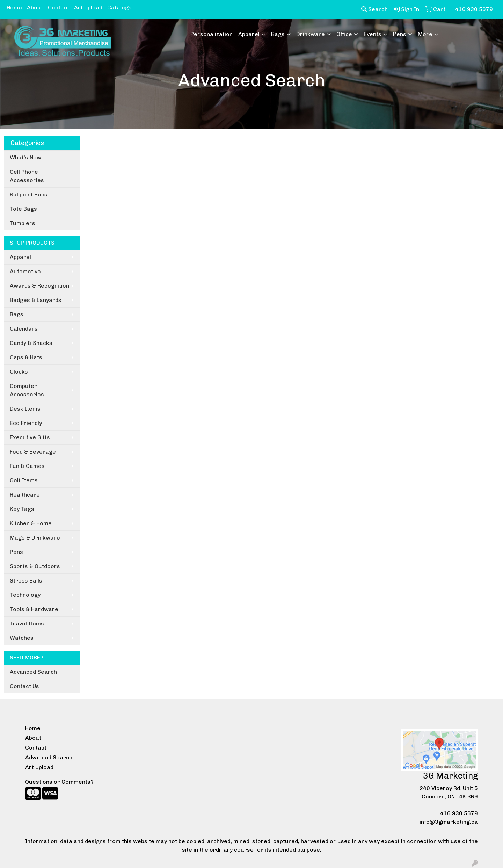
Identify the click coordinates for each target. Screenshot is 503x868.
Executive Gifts (30, 437)
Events (373, 34)
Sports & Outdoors (35, 566)
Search (374, 9)
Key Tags (22, 509)
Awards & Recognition (39, 286)
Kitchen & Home (31, 523)
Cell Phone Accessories (27, 176)
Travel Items (27, 624)
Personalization (212, 34)
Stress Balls (26, 581)
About (35, 8)
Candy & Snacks (31, 343)
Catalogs (119, 8)
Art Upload (88, 8)
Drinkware (311, 34)
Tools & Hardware (34, 609)
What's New (25, 157)
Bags (278, 34)
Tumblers (23, 223)
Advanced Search (33, 672)
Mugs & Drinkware (35, 538)
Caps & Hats (26, 357)
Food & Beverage (33, 452)
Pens (400, 34)
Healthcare (25, 495)
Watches (22, 638)
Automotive (25, 271)
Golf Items (24, 480)
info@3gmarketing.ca (449, 822)
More (425, 34)
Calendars (24, 329)
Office (344, 34)
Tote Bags (23, 209)
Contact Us (24, 686)
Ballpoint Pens (29, 194)
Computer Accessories (27, 390)
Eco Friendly (26, 423)
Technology (25, 595)
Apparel (249, 34)
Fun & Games (27, 466)
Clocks (19, 372)
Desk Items (25, 409)
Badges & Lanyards (36, 300)
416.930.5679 (459, 813)
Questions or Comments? (59, 782)
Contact (59, 8)
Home (14, 8)
